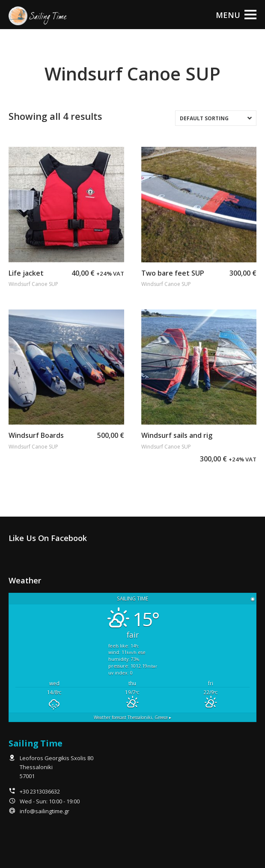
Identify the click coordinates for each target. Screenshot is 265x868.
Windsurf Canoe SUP (33, 284)
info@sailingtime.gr (45, 811)
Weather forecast (132, 717)
